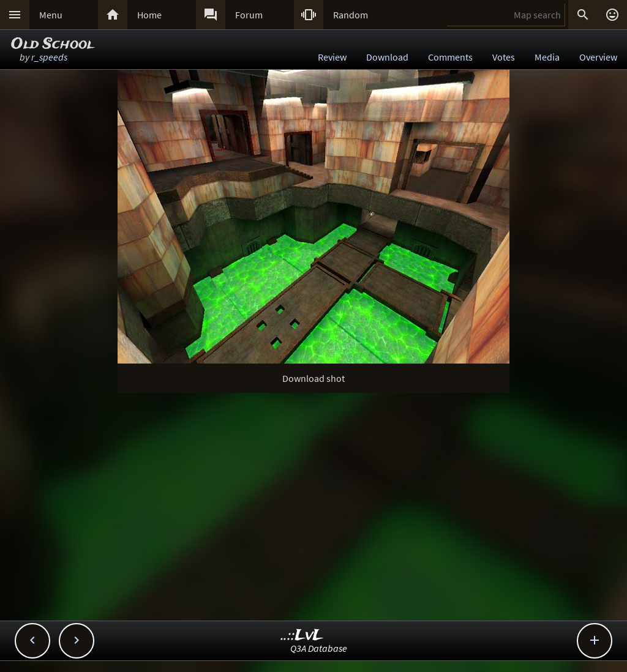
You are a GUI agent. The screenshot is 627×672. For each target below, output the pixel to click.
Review (332, 57)
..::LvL (302, 636)
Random (351, 15)
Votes (504, 57)
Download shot (313, 378)
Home (149, 15)
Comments (450, 57)
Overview (598, 57)
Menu (51, 15)
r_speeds (49, 57)
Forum (249, 15)
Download (387, 57)
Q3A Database (319, 648)
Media (547, 57)
